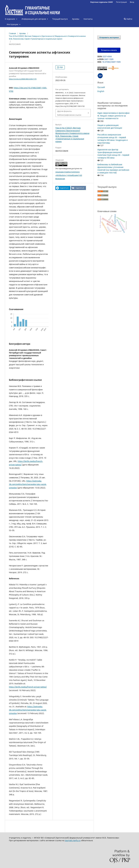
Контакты (88, 19)
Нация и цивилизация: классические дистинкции (110, 127)
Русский (101, 87)
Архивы (76, 19)
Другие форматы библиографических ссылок (69, 113)
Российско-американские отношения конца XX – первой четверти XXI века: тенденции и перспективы (113, 139)
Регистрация (121, 2)
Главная (12, 33)
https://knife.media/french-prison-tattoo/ (28, 687)
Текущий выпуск (60, 19)
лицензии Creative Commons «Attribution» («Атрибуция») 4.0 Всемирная (69, 175)
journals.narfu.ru (73, 840)
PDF (61, 67)
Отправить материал (109, 37)
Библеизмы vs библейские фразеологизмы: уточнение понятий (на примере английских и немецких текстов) (113, 169)
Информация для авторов (34, 19)
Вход (132, 2)
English (101, 91)
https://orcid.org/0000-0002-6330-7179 (23, 79)
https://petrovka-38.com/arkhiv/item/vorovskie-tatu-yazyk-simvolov (28, 484)
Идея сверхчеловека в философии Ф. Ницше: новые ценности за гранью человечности (113, 116)
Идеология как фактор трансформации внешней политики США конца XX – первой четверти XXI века (113, 154)
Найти (128, 19)
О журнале (10, 19)
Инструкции (13, 24)
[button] (63, 188)
